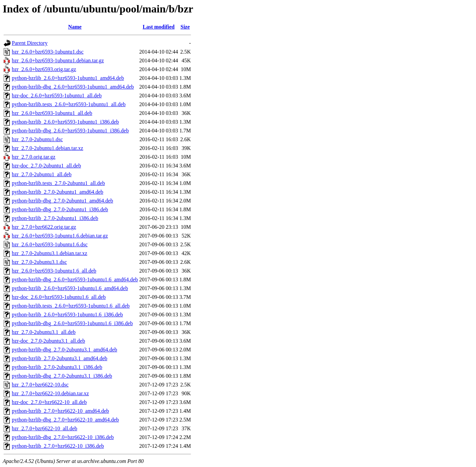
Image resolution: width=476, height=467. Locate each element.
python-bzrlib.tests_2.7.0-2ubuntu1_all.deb (58, 183)
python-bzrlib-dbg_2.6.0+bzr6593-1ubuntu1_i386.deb (70, 131)
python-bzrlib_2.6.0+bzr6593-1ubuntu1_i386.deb (65, 122)
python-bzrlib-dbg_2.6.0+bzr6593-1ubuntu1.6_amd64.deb (75, 279)
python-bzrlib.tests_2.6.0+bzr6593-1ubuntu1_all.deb (69, 104)
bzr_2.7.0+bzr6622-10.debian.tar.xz (50, 393)
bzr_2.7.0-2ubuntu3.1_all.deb (44, 332)
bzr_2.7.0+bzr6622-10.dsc (40, 385)
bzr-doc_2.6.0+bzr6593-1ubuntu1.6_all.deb (59, 297)
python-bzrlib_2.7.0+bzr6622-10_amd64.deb (60, 411)
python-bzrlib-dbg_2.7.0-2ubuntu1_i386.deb (60, 209)
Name (75, 27)
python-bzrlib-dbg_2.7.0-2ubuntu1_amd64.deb (62, 201)
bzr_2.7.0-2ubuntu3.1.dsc (39, 262)
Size (185, 27)
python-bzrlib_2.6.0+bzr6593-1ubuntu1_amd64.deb (68, 78)
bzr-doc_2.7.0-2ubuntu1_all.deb (46, 166)
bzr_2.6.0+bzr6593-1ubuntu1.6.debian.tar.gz (60, 236)
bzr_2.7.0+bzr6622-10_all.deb (44, 428)
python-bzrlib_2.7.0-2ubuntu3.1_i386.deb (57, 367)
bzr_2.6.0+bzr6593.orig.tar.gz (44, 69)
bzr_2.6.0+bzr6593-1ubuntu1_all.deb (52, 113)
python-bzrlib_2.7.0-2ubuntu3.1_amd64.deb (60, 358)
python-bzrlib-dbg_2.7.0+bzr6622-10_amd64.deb (65, 420)
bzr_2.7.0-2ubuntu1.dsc (37, 139)
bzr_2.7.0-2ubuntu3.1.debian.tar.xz (50, 253)
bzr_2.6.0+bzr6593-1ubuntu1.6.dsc (50, 244)
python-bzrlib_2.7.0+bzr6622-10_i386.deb (58, 446)
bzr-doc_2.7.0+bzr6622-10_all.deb (49, 402)
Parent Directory (30, 43)
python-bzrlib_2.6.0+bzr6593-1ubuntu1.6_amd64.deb (70, 288)
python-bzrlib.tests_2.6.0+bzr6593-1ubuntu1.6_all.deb (71, 306)
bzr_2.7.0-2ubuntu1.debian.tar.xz (47, 148)
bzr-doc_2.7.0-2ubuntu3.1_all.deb (48, 341)
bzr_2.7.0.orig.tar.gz (34, 157)
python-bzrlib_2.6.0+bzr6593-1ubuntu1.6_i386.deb (67, 315)
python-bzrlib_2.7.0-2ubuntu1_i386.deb (55, 218)
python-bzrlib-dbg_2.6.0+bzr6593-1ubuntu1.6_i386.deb (72, 323)
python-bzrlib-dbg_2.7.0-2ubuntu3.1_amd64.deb (65, 350)
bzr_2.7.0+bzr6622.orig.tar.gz (44, 227)
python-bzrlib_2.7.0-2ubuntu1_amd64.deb (58, 192)
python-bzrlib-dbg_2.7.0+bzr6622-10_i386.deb (63, 437)
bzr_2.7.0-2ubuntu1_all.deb (42, 174)
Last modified (159, 27)
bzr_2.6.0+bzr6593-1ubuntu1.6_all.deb (54, 271)
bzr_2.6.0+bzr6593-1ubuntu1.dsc (48, 52)
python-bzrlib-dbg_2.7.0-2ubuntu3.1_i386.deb (62, 376)
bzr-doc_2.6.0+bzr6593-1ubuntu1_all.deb (57, 96)
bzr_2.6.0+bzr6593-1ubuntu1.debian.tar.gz (58, 60)
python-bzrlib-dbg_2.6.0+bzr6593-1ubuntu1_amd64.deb (73, 87)
